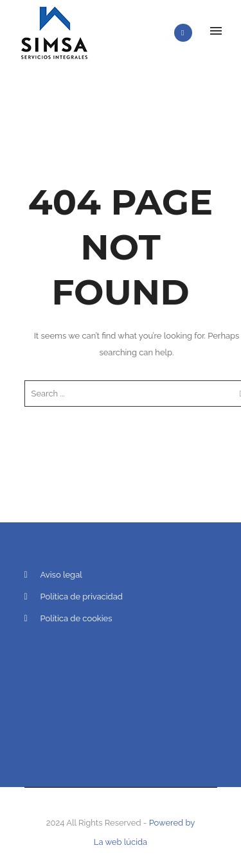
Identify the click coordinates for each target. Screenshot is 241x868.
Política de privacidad (82, 597)
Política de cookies (76, 618)
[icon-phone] (186, 33)
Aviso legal (61, 575)
